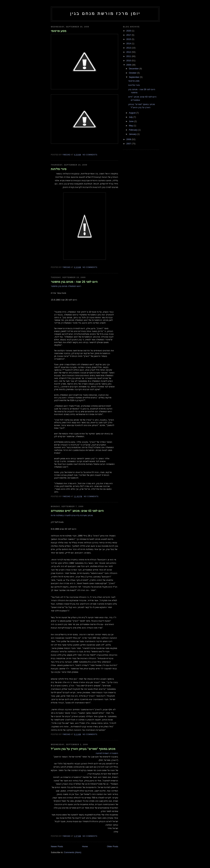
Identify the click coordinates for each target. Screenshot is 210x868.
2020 (129, 31)
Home (85, 846)
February (134, 130)
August (133, 113)
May (131, 126)
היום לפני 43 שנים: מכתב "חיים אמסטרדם (77, 511)
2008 (129, 139)
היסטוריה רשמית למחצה (107, 753)
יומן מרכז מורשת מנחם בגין (105, 13)
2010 (129, 61)
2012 (129, 52)
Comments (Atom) (73, 852)
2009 (129, 65)
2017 (129, 35)
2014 (129, 43)
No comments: (91, 155)
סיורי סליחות (59, 169)
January (133, 134)
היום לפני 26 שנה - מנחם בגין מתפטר (74, 282)
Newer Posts (57, 846)
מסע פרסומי (59, 31)
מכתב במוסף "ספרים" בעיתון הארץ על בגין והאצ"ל (83, 749)
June (132, 121)
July (131, 117)
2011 (129, 56)
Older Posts (113, 846)
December (134, 69)
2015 (129, 39)
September (134, 77)
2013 (129, 48)
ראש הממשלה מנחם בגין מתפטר (66, 286)
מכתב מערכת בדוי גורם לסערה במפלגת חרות (72, 515)
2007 (129, 144)
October (133, 73)
